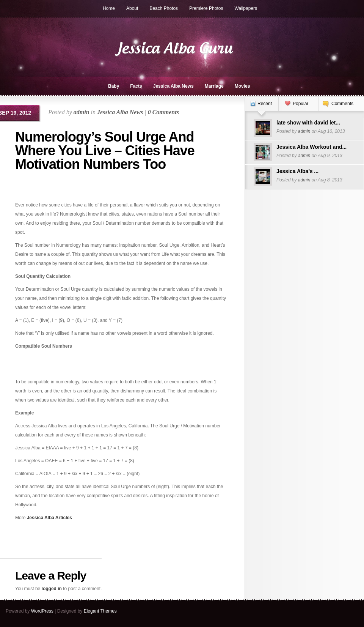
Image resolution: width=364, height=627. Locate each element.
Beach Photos (164, 8)
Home (109, 8)
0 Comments (163, 112)
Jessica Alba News (173, 86)
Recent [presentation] (265, 104)
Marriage (214, 86)
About (132, 8)
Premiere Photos (206, 8)
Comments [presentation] (342, 104)
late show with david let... (308, 123)
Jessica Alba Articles (49, 518)
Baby (114, 86)
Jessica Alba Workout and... (311, 147)
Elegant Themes (100, 611)
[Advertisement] (60, 189)
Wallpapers (246, 8)
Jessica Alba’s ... (297, 171)
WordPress (42, 611)
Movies (242, 86)
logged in (52, 589)
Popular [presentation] (300, 104)
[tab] (262, 108)
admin (82, 112)
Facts (136, 86)
